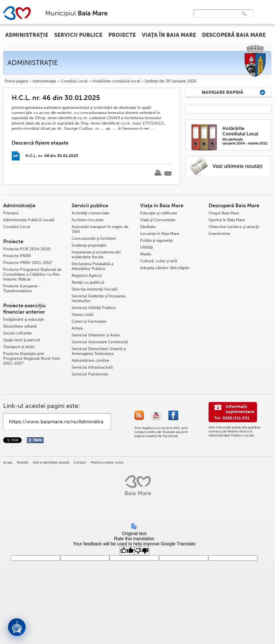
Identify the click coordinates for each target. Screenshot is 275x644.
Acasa (8, 462)
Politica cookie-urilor (107, 462)
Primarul (11, 213)
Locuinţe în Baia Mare (160, 234)
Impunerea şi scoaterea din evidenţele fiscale (96, 255)
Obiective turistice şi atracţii (234, 227)
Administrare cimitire (90, 360)
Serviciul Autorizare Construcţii (100, 342)
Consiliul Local (74, 81)
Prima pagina (16, 81)
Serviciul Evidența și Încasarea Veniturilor (99, 298)
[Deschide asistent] (17, 627)
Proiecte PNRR (17, 256)
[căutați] (217, 18)
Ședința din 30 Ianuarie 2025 (171, 81)
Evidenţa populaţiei (89, 245)
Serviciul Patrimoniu (90, 374)
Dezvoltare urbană (20, 326)
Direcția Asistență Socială (94, 289)
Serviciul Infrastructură (92, 367)
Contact (80, 462)
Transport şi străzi (19, 347)
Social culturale (17, 333)
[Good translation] (127, 551)
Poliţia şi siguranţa (156, 240)
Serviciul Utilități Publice (94, 308)
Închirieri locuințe (88, 220)
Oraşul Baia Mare (224, 213)
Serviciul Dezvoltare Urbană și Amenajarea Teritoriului (99, 351)
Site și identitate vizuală (51, 462)
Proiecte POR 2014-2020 (27, 249)
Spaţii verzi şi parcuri (22, 340)
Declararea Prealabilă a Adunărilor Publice (92, 266)
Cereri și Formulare (89, 321)
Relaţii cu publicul (88, 282)
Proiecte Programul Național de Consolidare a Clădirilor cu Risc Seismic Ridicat (32, 274)
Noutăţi (23, 462)
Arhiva (77, 328)
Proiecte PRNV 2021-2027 (28, 263)
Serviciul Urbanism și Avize (96, 335)
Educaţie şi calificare (159, 213)
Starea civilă (82, 315)
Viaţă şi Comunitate (158, 220)
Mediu (146, 254)
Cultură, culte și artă (158, 261)
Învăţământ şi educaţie (24, 319)
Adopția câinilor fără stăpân (165, 268)
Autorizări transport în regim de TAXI (100, 229)
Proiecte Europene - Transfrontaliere (22, 289)
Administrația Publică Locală (29, 220)
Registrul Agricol (87, 276)
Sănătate (148, 227)
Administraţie (44, 81)
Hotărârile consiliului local (116, 81)
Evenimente (219, 234)
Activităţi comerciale (90, 213)
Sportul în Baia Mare (227, 220)
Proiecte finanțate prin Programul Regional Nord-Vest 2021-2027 (32, 358)
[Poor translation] (142, 551)
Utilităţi (146, 247)
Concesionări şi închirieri (94, 238)
